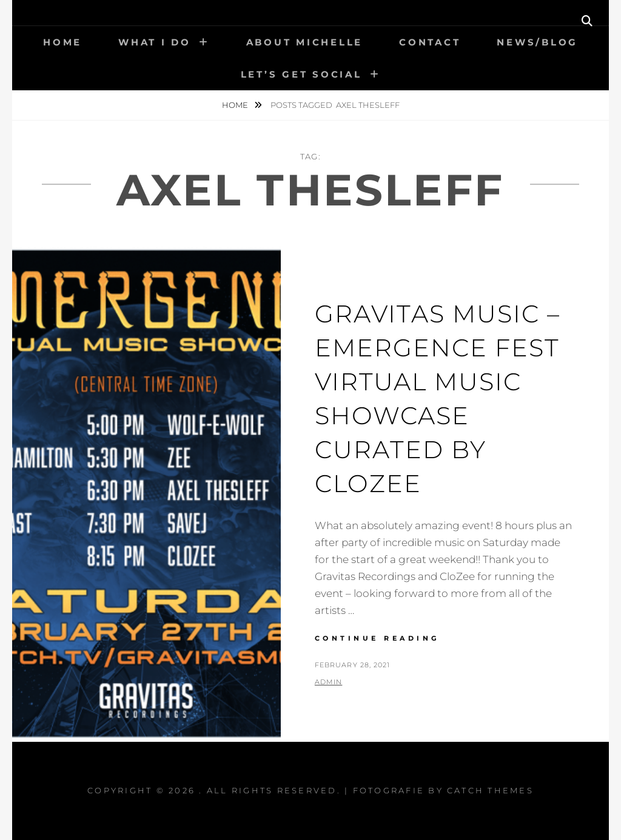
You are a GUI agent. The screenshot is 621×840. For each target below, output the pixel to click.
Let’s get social (301, 74)
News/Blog (537, 42)
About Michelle (305, 42)
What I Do (155, 42)
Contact (430, 42)
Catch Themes (490, 790)
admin (329, 682)
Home (62, 42)
